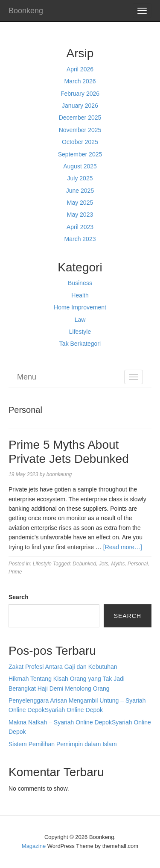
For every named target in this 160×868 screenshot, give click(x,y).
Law (80, 320)
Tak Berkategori (80, 344)
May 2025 (80, 203)
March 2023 (80, 239)
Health (80, 295)
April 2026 (80, 69)
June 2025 (80, 191)
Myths (118, 564)
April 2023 (80, 227)
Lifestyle (80, 332)
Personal (138, 564)
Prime (15, 572)
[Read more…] (123, 547)
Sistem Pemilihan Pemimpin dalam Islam (63, 744)
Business (80, 283)
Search (19, 597)
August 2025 (80, 166)
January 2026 (80, 106)
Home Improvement (80, 307)
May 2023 (80, 215)
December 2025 (80, 118)
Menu (27, 377)
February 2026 (80, 94)
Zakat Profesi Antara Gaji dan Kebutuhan (63, 667)
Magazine (34, 846)
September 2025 (80, 154)
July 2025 (80, 178)
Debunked (84, 564)
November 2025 (80, 130)
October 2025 (80, 142)
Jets (104, 564)
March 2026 (80, 81)
